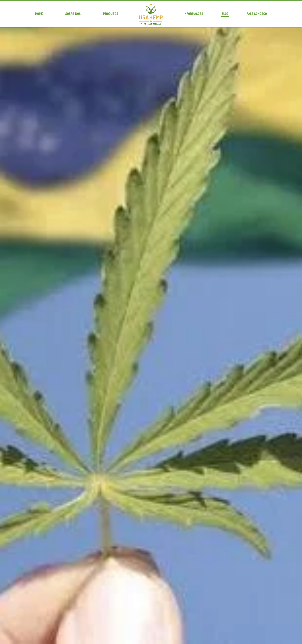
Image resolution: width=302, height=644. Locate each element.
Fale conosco (257, 14)
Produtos (111, 14)
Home (39, 14)
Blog (225, 14)
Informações (193, 14)
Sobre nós (73, 14)
